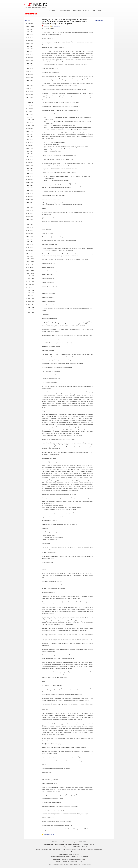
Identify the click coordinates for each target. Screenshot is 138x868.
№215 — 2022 (30, 273)
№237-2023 (29, 211)
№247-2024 (29, 179)
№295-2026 (29, 43)
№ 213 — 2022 (30, 279)
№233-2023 (29, 222)
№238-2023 (29, 208)
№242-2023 (29, 194)
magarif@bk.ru (81, 859)
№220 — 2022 (30, 259)
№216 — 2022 (30, 270)
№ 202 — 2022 (30, 307)
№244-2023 (29, 188)
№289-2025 (29, 60)
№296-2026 (29, 40)
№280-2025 (29, 86)
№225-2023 (29, 245)
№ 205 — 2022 (30, 299)
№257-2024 (29, 151)
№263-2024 (29, 134)
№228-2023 (29, 239)
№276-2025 (29, 97)
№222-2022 (29, 253)
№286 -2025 (29, 69)
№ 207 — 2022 (30, 293)
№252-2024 (29, 165)
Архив (100, 10)
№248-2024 (29, 177)
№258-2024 (29, 148)
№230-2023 (29, 231)
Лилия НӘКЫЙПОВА (49, 835)
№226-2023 (29, 242)
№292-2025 (29, 52)
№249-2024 (29, 174)
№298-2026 (29, 35)
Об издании (52, 10)
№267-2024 (29, 123)
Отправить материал (31, 14)
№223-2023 (29, 250)
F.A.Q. (94, 10)
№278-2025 (29, 92)
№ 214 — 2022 (30, 276)
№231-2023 (29, 228)
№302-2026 (29, 23)
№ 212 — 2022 (30, 282)
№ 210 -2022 (30, 287)
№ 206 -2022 (30, 296)
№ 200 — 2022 (30, 310)
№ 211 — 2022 (30, 284)
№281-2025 (29, 83)
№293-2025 (29, 49)
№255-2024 (29, 157)
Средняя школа (56, 26)
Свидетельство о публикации (81, 10)
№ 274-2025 (29, 103)
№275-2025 (29, 100)
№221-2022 (29, 256)
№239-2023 (29, 205)
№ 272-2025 (29, 111)
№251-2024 (29, 168)
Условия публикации (64, 10)
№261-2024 (29, 140)
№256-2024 (29, 154)
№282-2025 (29, 80)
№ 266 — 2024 (30, 126)
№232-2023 (29, 225)
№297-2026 (29, 38)
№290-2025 (29, 57)
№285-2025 (29, 72)
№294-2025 (29, 46)
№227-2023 (29, 233)
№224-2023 (29, 248)
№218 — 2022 (30, 267)
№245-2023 (29, 185)
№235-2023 (29, 216)
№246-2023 (29, 182)
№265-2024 (29, 128)
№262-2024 (29, 137)
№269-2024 (29, 117)
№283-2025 (29, 77)
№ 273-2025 (29, 106)
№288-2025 (29, 63)
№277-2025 (29, 94)
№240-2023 (29, 199)
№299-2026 (29, 32)
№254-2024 (29, 160)
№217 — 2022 (30, 265)
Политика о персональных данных (60, 857)
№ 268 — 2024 (30, 120)
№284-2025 (29, 74)
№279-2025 (29, 89)
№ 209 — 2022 (30, 290)
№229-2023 (29, 236)
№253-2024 (29, 162)
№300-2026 (29, 29)
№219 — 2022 (30, 262)
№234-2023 (29, 219)
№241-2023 (29, 196)
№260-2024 (29, 143)
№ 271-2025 (29, 109)
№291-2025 (29, 55)
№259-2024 (29, 145)
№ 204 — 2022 (30, 301)
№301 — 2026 (30, 26)
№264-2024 (29, 131)
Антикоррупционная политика (79, 857)
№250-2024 (29, 171)
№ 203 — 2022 (30, 304)
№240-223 (29, 202)
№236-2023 (29, 214)
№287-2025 (29, 66)
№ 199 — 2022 (30, 313)
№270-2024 (29, 114)
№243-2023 (29, 191)
